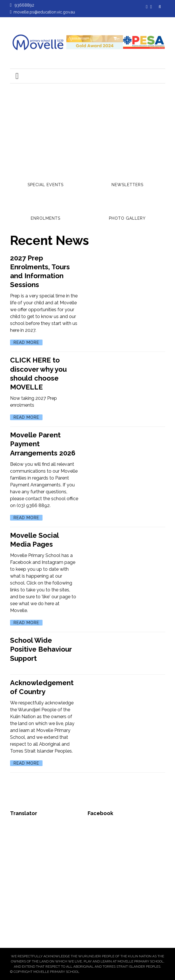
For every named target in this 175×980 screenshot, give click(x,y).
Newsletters (127, 185)
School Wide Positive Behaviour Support (41, 649)
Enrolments (46, 218)
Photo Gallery (127, 218)
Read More (26, 342)
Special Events (46, 185)
